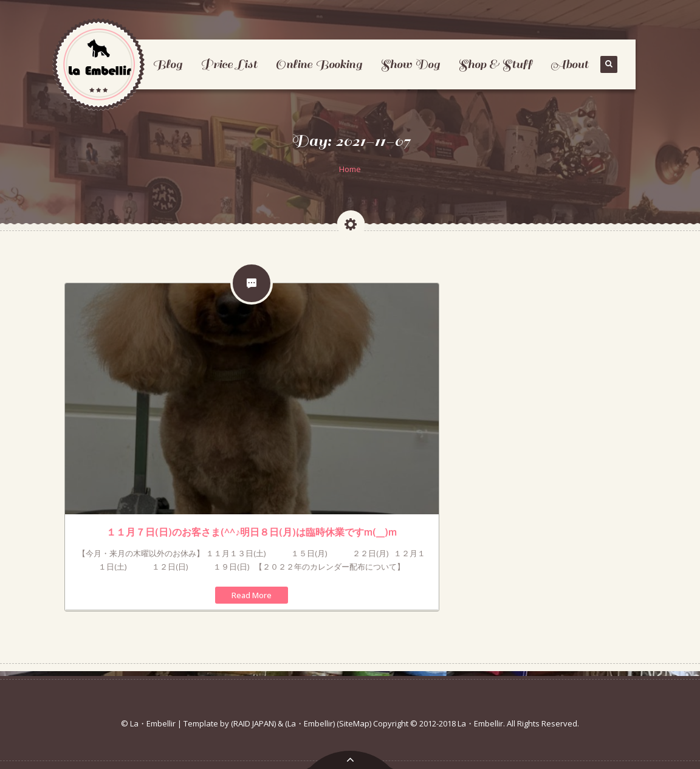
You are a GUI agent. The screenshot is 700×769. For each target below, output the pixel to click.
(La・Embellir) (310, 723)
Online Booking (319, 64)
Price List (229, 64)
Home (350, 169)
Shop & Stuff (495, 64)
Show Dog (410, 64)
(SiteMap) (354, 723)
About (569, 64)
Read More (252, 595)
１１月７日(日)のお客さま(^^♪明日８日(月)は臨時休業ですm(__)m (252, 532)
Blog (167, 64)
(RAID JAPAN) (253, 723)
